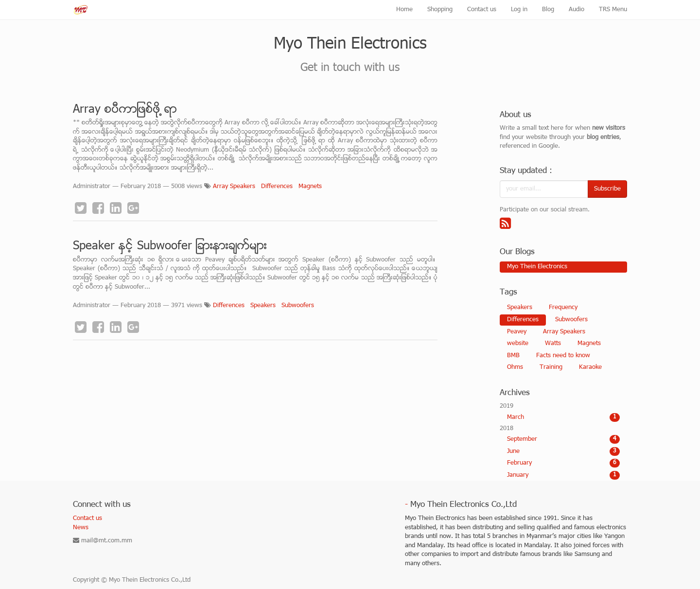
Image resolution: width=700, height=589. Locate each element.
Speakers (263, 306)
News (81, 528)
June (564, 451)
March (564, 417)
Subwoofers (298, 306)
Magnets (310, 187)
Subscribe (607, 189)
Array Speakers (234, 187)
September (564, 439)
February (564, 463)
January (564, 475)
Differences (277, 187)
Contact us (87, 519)
